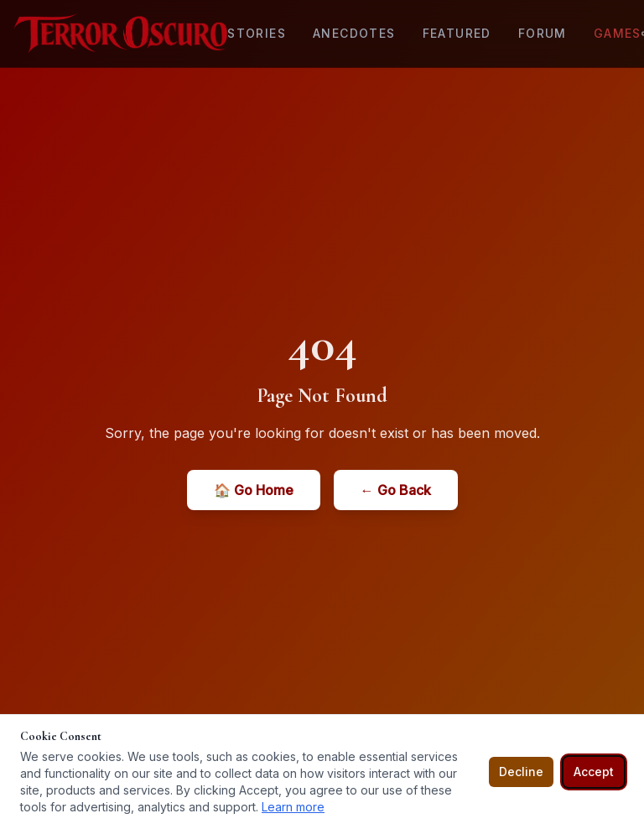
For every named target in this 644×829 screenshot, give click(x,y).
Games (618, 33)
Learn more (293, 807)
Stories (257, 33)
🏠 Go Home (254, 490)
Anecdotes (354, 33)
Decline (521, 772)
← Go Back (396, 490)
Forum (543, 33)
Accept (594, 772)
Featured (457, 33)
